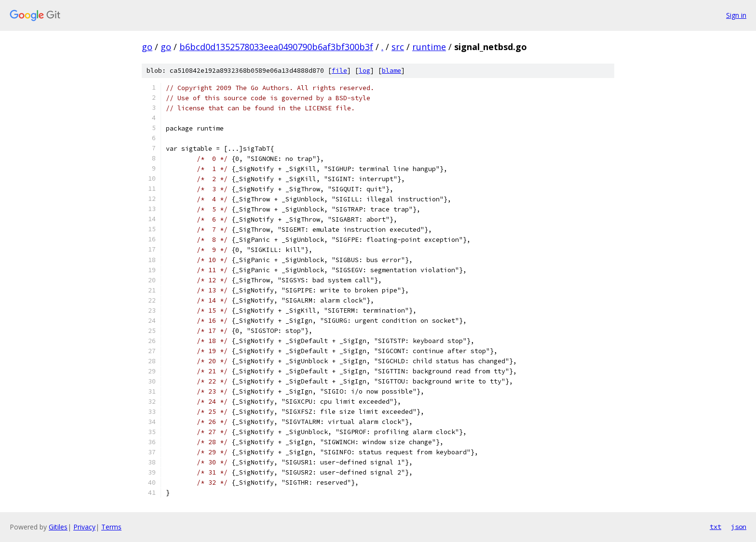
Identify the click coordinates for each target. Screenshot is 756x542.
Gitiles (58, 527)
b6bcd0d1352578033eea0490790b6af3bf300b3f (276, 47)
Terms (111, 527)
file (339, 71)
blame (391, 71)
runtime (429, 47)
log (364, 71)
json (739, 527)
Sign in (736, 15)
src (398, 47)
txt (715, 527)
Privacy (84, 527)
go (147, 47)
